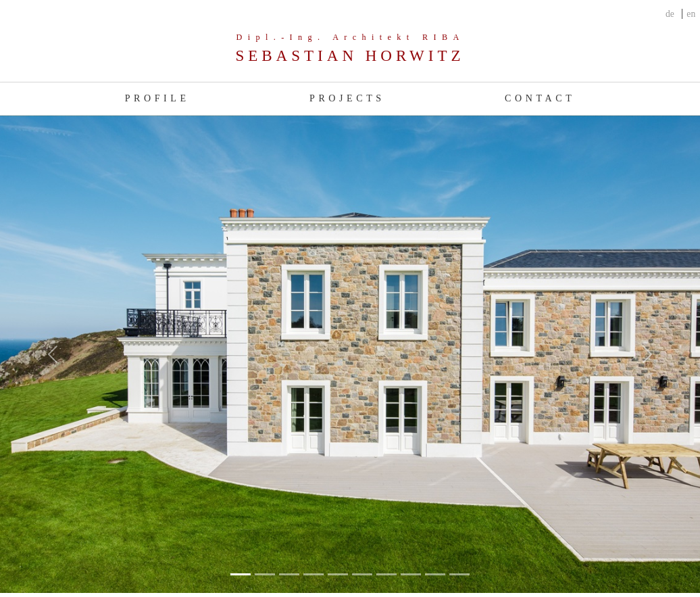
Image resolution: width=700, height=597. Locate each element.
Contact (540, 98)
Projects (347, 98)
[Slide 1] (265, 574)
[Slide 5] (362, 574)
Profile (157, 98)
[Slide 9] (459, 574)
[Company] (350, 49)
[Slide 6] (386, 574)
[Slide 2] (289, 574)
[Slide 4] (338, 574)
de (670, 14)
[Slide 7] (411, 574)
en (691, 14)
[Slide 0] (241, 574)
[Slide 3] (314, 574)
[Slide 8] (435, 574)
